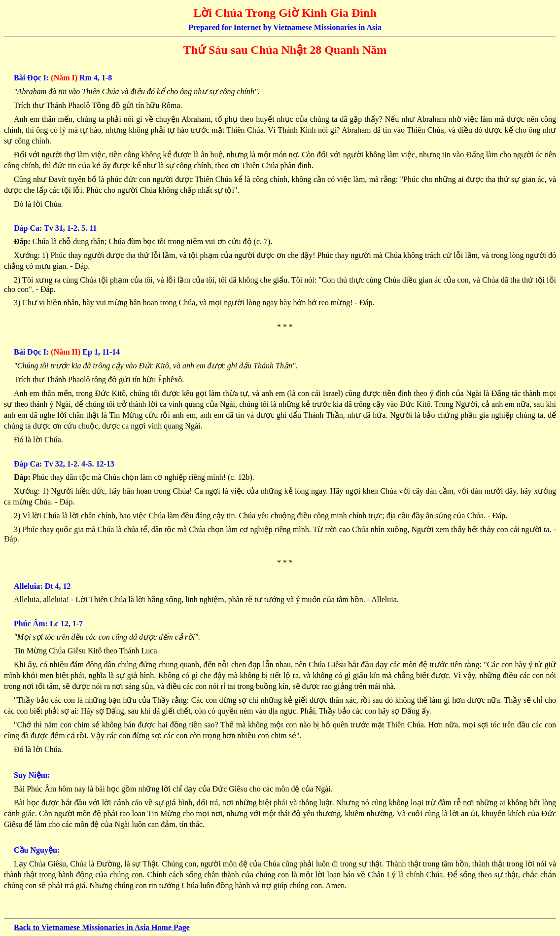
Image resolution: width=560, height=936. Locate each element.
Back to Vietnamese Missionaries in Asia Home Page (102, 927)
